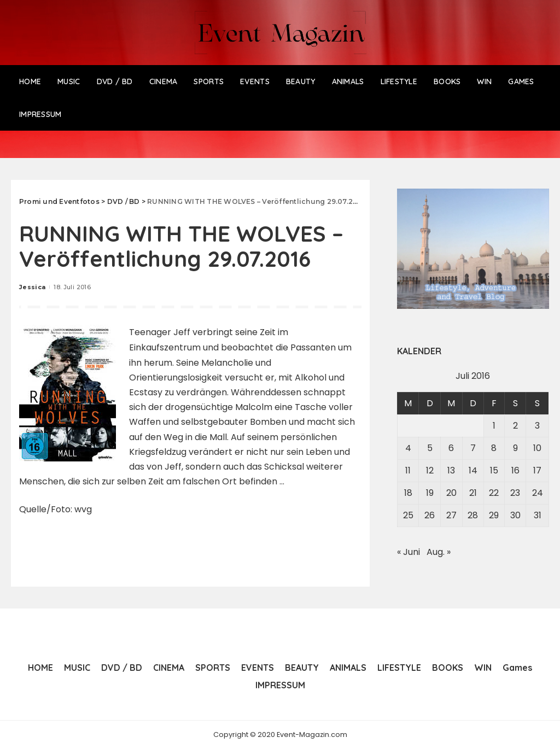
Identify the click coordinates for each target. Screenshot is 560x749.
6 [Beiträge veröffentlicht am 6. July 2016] (451, 448)
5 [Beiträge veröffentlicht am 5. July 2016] (430, 448)
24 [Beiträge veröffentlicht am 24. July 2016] (538, 493)
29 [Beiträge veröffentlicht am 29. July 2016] (494, 515)
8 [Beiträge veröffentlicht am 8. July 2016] (494, 448)
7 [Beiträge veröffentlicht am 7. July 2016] (473, 448)
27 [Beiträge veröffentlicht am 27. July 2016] (451, 515)
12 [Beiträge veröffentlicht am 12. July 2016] (430, 470)
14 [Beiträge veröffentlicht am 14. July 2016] (473, 470)
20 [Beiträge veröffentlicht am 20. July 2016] (451, 493)
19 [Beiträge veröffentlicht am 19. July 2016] (430, 493)
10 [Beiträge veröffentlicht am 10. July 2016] (537, 448)
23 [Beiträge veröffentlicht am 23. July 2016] (515, 493)
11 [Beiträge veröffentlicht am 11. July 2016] (408, 470)
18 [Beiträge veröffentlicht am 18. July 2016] (408, 493)
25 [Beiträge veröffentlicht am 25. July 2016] (408, 515)
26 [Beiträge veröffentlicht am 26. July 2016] (430, 515)
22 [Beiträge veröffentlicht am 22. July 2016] (494, 493)
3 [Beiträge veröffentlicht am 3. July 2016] (537, 426)
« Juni (409, 552)
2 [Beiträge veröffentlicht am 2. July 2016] (515, 426)
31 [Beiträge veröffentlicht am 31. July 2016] (538, 515)
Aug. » (439, 552)
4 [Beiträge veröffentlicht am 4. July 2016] (408, 448)
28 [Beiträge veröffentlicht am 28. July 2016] (473, 515)
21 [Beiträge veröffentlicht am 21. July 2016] (473, 493)
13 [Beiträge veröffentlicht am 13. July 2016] (451, 470)
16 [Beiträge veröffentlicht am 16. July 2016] (515, 470)
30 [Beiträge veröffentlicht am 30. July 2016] (515, 515)
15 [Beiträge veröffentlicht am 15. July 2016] (494, 470)
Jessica (32, 287)
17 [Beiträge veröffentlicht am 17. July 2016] (537, 470)
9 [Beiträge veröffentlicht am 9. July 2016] (515, 448)
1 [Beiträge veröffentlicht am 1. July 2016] (494, 426)
